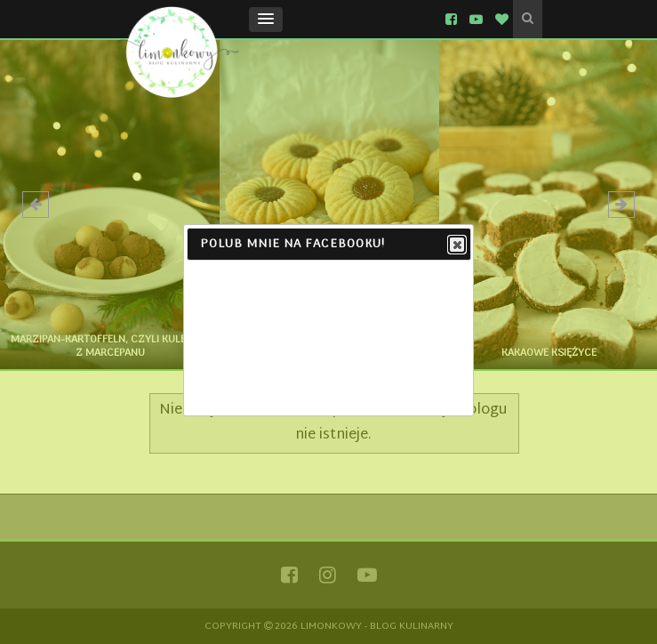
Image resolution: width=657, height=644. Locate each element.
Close (456, 246)
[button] (266, 20)
